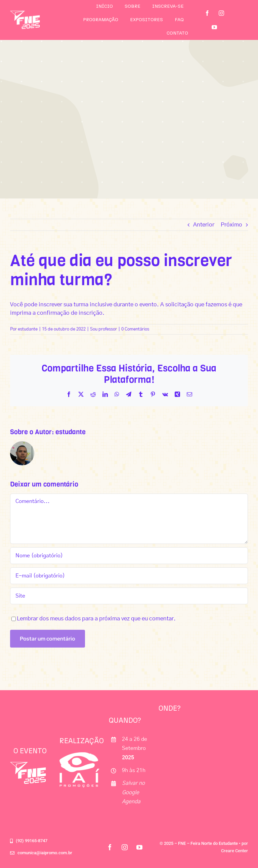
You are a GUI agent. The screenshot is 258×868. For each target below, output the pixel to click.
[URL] (129, 596)
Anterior (204, 225)
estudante (28, 329)
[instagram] (221, 13)
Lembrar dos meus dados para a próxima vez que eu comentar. (96, 619)
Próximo (231, 225)
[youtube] (214, 27)
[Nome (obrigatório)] (129, 556)
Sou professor (103, 329)
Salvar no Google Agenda (133, 792)
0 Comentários (135, 329)
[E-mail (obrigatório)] (129, 576)
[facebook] (207, 13)
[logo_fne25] (25, 14)
